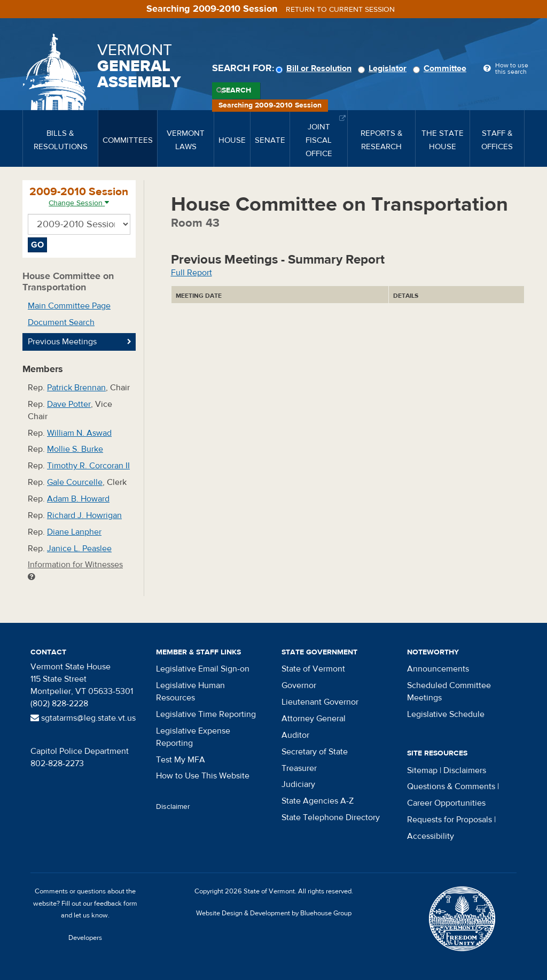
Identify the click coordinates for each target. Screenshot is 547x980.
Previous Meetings (62, 342)
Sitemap (422, 770)
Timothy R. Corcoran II (88, 466)
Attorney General (314, 719)
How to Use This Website (203, 776)
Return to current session (340, 10)
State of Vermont (313, 669)
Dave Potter (69, 404)
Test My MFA (181, 760)
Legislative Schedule (446, 714)
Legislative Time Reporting (206, 714)
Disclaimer (173, 807)
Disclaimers (465, 770)
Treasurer (299, 768)
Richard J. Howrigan (84, 515)
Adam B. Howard (78, 499)
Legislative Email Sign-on (203, 669)
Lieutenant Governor (320, 702)
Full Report (192, 273)
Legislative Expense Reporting (193, 737)
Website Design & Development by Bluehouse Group (274, 913)
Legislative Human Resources (190, 692)
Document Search (61, 322)
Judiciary (298, 784)
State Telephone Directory (331, 817)
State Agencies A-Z (318, 801)
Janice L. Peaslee (79, 549)
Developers (85, 938)
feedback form (116, 904)
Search (236, 90)
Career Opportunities (446, 803)
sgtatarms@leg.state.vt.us (83, 718)
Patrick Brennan (76, 388)
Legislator (384, 68)
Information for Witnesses (75, 570)
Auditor (295, 735)
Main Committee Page (69, 306)
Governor (299, 685)
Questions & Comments (451, 786)
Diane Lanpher (74, 532)
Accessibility (431, 836)
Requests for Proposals (450, 820)
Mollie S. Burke (75, 449)
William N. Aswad (79, 433)
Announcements (438, 669)
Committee (441, 68)
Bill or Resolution (315, 68)
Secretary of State (315, 752)
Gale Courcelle (75, 482)
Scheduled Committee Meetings (449, 692)
